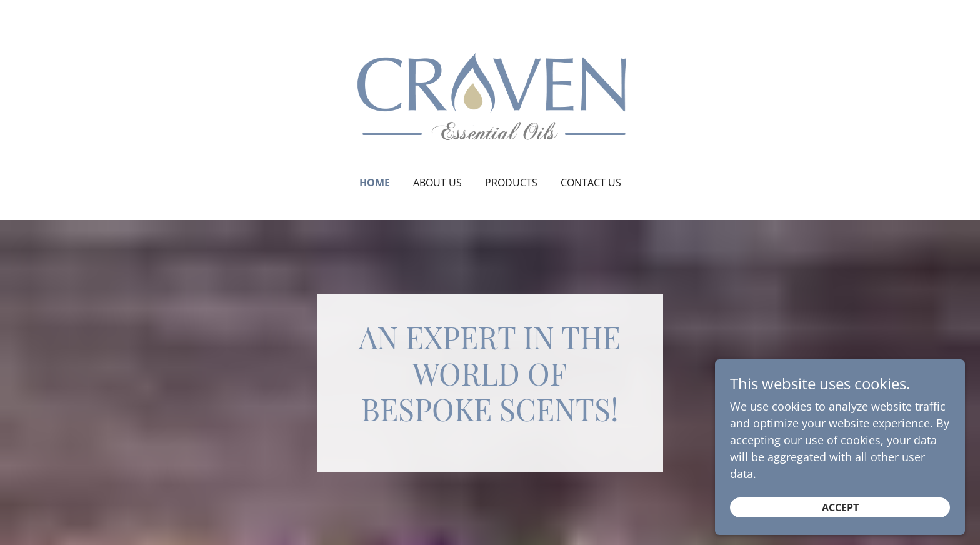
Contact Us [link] (591, 182)
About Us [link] (437, 182)
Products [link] (511, 182)
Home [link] (375, 182)
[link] (490, 96)
